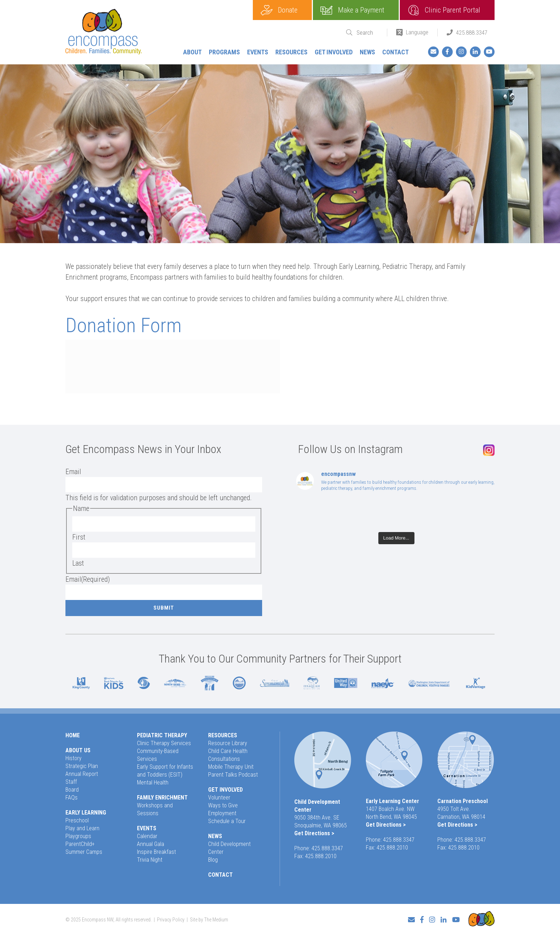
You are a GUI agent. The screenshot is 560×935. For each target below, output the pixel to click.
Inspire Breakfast (156, 852)
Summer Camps (84, 852)
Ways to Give (223, 805)
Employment (222, 813)
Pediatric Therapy (162, 735)
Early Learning (86, 813)
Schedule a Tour (227, 821)
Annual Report (82, 774)
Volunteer (219, 798)
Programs (224, 52)
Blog (213, 860)
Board (72, 790)
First (79, 537)
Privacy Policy (171, 920)
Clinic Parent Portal (453, 10)
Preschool (77, 820)
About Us (78, 750)
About (192, 52)
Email (73, 472)
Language (417, 32)
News (367, 52)
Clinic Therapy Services (164, 743)
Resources (291, 52)
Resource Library (228, 743)
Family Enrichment (162, 798)
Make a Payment (361, 10)
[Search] (367, 33)
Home (73, 735)
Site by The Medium (209, 920)
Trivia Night (150, 860)
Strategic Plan (82, 766)
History (73, 758)
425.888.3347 (472, 33)
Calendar (147, 836)
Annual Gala (151, 844)
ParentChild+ (80, 844)
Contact (396, 52)
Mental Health (153, 783)
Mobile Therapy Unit (231, 767)
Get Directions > (314, 833)
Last (78, 563)
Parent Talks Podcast (233, 775)
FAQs (72, 798)
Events (258, 52)
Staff (71, 782)
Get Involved (334, 52)
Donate (288, 10)
